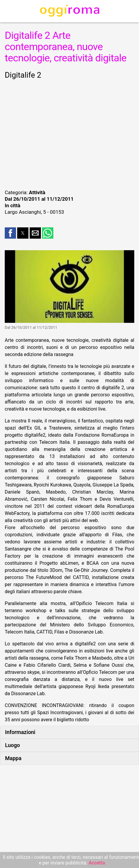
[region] (69, 133)
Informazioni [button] (20, 732)
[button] (10, 233)
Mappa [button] (13, 758)
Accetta (97, 863)
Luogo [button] (12, 745)
